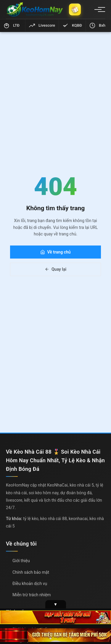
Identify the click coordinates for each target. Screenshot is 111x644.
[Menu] (98, 9)
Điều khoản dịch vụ (30, 584)
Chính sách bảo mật (31, 572)
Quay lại (55, 269)
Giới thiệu (21, 561)
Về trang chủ (55, 252)
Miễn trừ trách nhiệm (32, 595)
